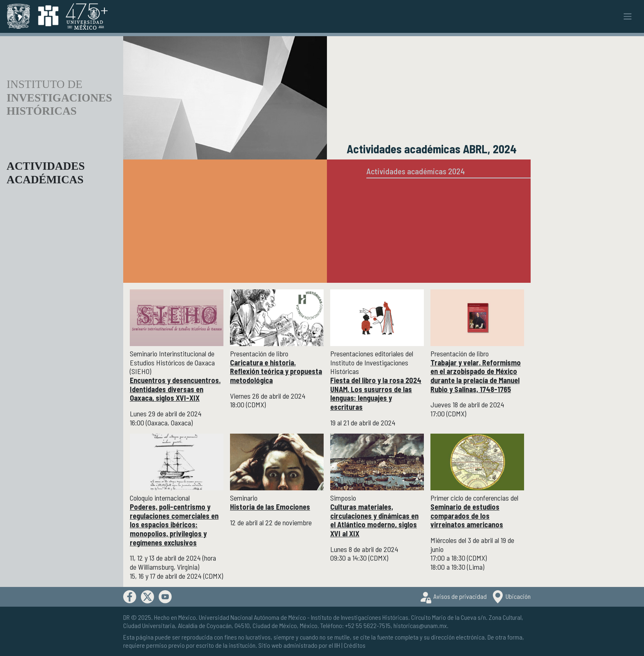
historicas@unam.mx (420, 625)
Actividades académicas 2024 (416, 171)
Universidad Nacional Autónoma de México (252, 617)
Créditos (355, 645)
